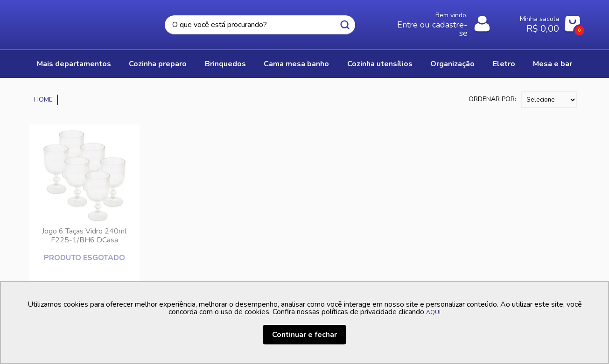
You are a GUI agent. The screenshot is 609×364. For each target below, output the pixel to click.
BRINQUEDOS (225, 64)
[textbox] (260, 25)
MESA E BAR (553, 64)
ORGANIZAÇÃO (452, 64)
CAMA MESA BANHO (296, 64)
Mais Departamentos (74, 64)
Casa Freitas (81, 22)
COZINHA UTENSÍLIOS (380, 64)
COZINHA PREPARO (158, 64)
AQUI (433, 312)
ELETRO (504, 64)
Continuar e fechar (304, 335)
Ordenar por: (492, 99)
